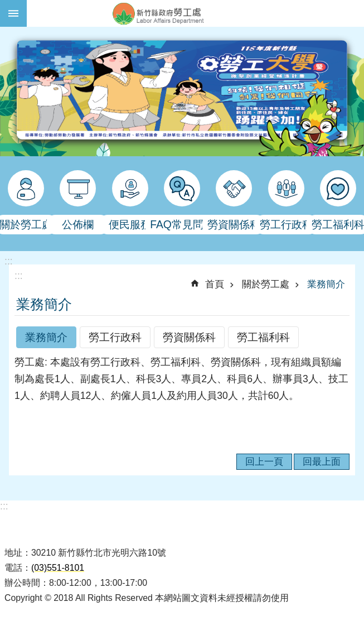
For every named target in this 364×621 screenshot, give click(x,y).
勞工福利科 (263, 337)
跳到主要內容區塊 (6, 6)
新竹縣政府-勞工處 (195, 13)
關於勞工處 (266, 284)
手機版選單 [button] (13, 13)
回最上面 (322, 461)
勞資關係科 (189, 337)
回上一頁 (264, 461)
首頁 (215, 284)
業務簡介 (326, 284)
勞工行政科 (115, 337)
